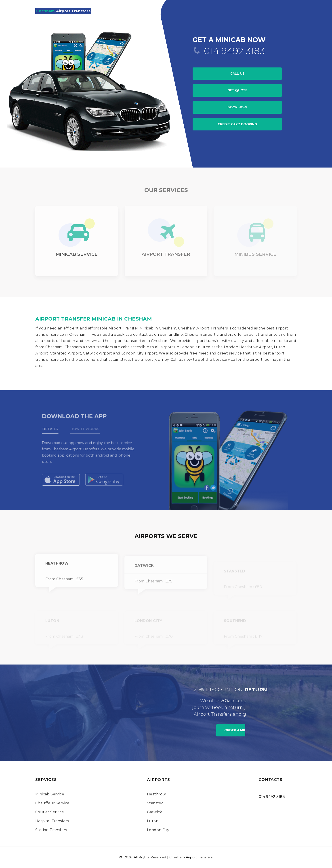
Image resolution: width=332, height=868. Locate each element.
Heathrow (156, 794)
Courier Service (50, 812)
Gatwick (155, 812)
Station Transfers (51, 830)
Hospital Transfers (52, 821)
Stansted (155, 803)
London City (158, 830)
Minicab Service (50, 794)
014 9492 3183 (234, 51)
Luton (153, 821)
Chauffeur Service (52, 803)
